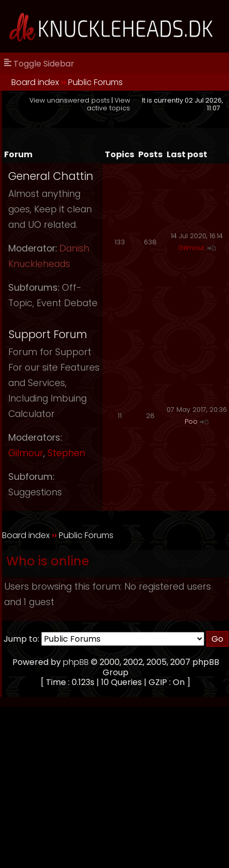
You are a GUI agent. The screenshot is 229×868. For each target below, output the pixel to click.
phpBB (76, 662)
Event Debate (67, 303)
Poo (191, 421)
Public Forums (95, 82)
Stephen (66, 453)
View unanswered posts (70, 100)
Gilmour (191, 248)
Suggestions (35, 492)
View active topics (108, 104)
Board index (35, 82)
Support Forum (48, 334)
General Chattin (51, 176)
